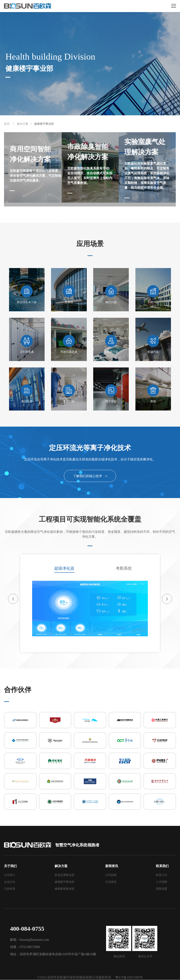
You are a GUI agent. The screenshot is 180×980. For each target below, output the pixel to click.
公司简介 (10, 875)
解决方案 (23, 124)
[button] (13, 599)
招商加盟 (162, 889)
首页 (7, 124)
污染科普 (10, 889)
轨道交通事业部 (64, 875)
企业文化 (10, 882)
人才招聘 (162, 882)
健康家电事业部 (64, 889)
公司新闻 (111, 875)
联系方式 (162, 875)
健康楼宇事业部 (44, 124)
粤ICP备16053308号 (129, 977)
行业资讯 (111, 882)
